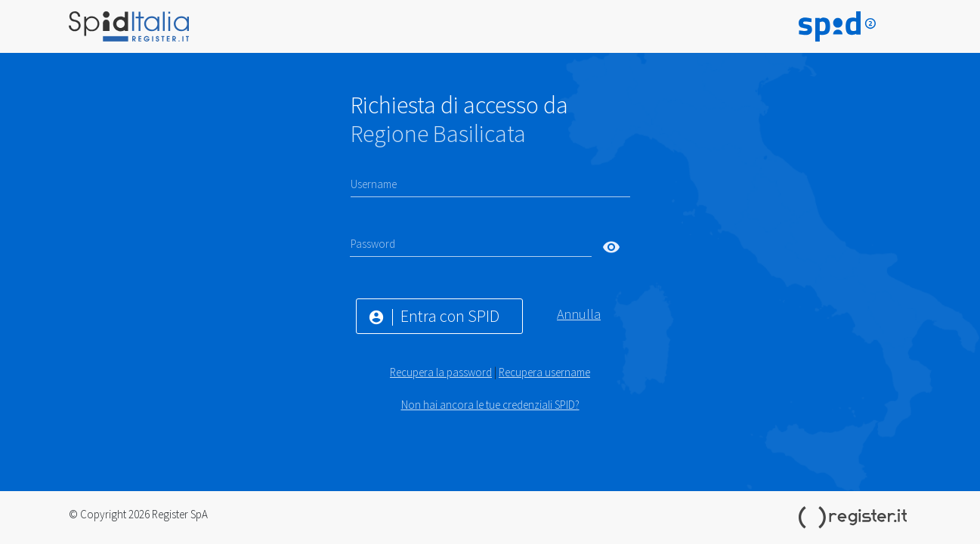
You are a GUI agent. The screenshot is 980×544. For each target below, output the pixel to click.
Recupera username (544, 372)
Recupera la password (441, 372)
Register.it (855, 518)
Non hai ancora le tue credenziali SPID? (490, 405)
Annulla (579, 314)
